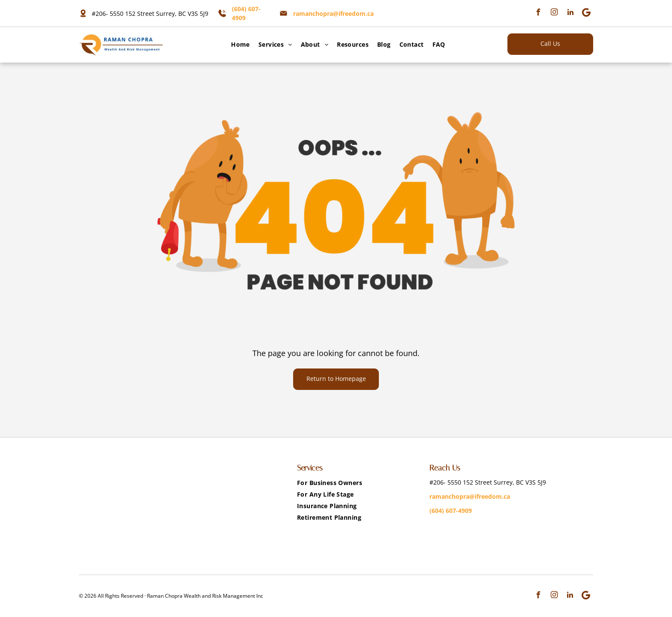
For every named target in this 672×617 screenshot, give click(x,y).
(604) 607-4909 (451, 511)
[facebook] (538, 13)
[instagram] (554, 13)
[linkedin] (570, 13)
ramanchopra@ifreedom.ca (333, 13)
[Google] (586, 13)
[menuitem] (238, 44)
